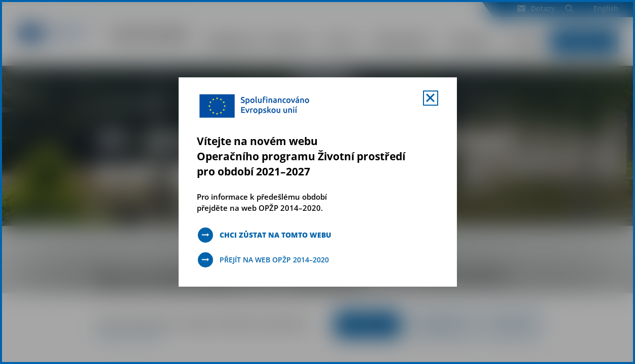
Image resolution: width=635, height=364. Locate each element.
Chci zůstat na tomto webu (276, 235)
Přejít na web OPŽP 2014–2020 (274, 260)
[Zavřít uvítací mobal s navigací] (431, 98)
